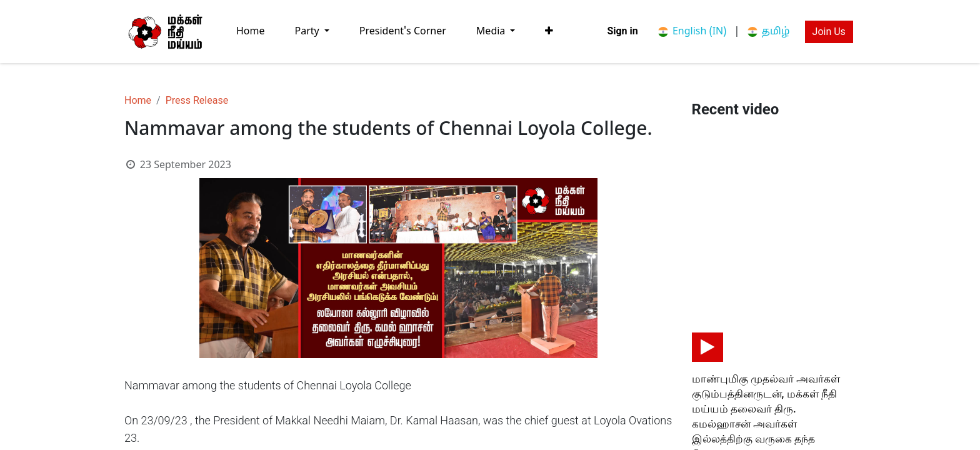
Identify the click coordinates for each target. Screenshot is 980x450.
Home (138, 100)
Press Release (197, 100)
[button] (549, 31)
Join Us (829, 32)
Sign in (622, 31)
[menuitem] (251, 32)
